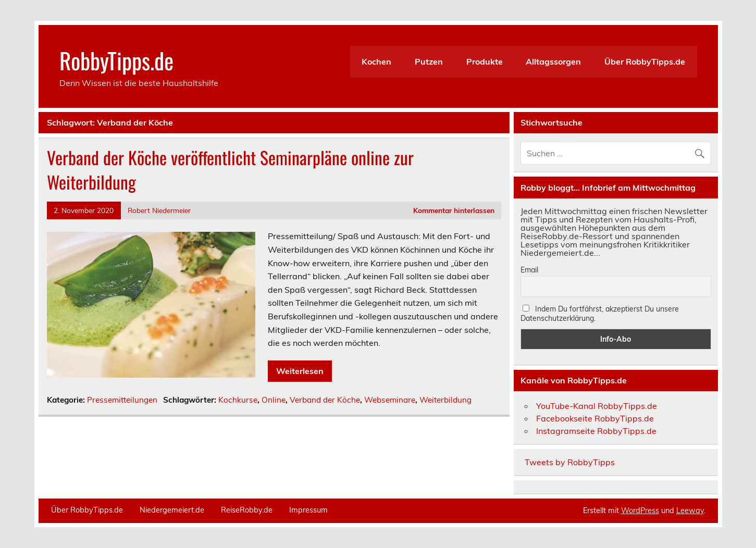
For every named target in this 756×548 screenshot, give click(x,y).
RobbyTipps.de (116, 60)
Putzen (429, 61)
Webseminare (390, 400)
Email (529, 270)
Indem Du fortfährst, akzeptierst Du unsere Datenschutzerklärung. (600, 314)
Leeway (690, 510)
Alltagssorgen (553, 61)
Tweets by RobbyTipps (570, 462)
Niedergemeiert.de (172, 510)
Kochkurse (238, 400)
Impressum (308, 510)
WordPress (640, 510)
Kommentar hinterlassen (454, 210)
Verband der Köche (325, 400)
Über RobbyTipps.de (645, 61)
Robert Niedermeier (159, 210)
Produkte (485, 61)
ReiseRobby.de (247, 510)
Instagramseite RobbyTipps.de (596, 431)
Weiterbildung (445, 400)
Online (274, 400)
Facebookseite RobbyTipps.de (595, 418)
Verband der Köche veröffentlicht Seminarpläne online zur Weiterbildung (230, 170)
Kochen (376, 61)
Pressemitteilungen (122, 400)
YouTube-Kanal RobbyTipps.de (597, 406)
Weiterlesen (300, 371)
